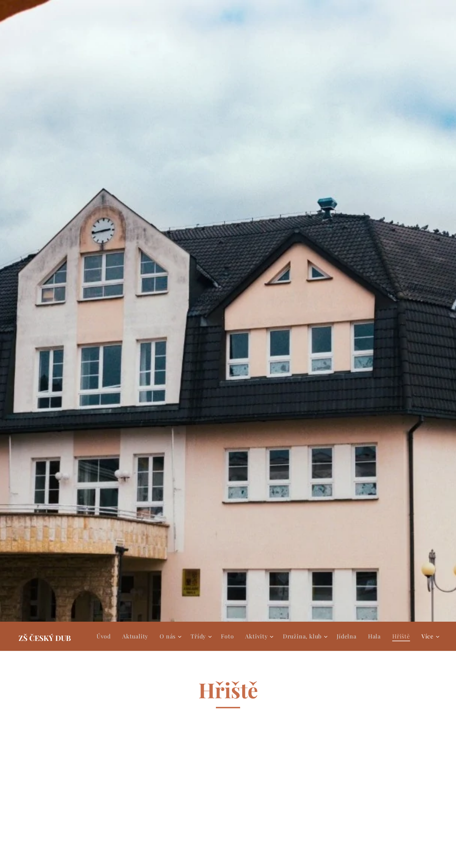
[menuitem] (106, 636)
